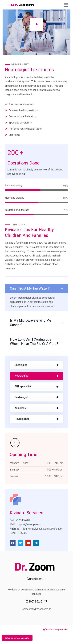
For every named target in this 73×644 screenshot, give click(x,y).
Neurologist (21, 376)
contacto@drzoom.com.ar (37, 609)
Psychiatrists (22, 419)
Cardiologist (21, 397)
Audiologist (21, 408)
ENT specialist (23, 386)
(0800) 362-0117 (36, 601)
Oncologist (21, 365)
